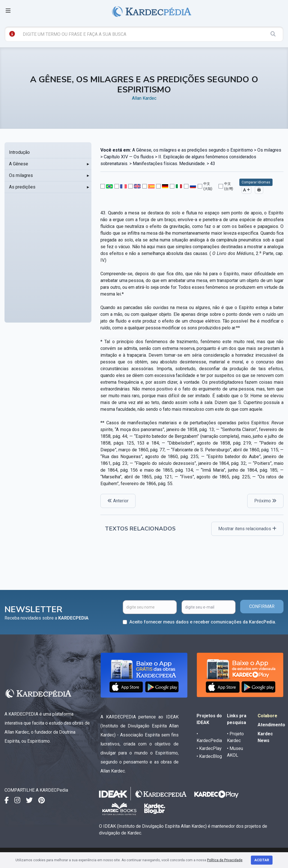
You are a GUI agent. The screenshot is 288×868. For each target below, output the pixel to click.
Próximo (265, 501)
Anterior (118, 501)
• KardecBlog (209, 756)
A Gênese (19, 164)
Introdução (19, 152)
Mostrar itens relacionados (247, 529)
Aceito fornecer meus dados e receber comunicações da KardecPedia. (203, 622)
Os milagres (21, 175)
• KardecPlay (209, 748)
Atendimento (271, 725)
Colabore (267, 716)
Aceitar (262, 860)
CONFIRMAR (262, 606)
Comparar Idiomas (256, 182)
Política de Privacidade (225, 860)
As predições (22, 187)
